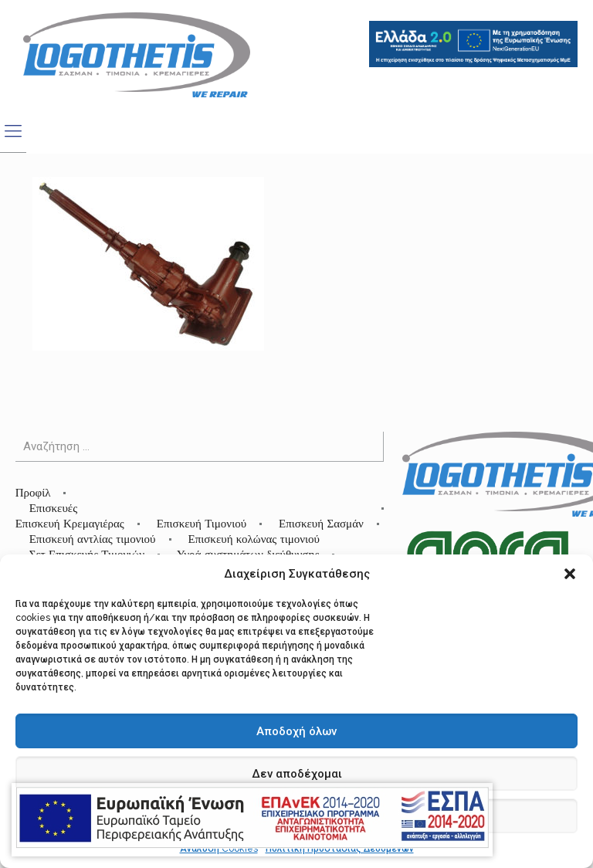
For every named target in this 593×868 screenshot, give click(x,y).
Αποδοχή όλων (296, 731)
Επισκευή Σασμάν (321, 523)
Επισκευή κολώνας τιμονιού (254, 539)
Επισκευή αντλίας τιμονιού (93, 539)
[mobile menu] (13, 131)
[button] (570, 574)
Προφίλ (33, 492)
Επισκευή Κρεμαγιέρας (70, 523)
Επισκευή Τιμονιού (202, 523)
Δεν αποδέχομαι (297, 774)
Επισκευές (53, 508)
